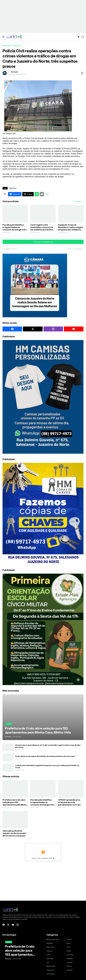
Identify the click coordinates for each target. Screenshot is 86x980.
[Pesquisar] (83, 37)
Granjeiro (70, 959)
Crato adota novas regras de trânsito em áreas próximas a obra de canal (45, 756)
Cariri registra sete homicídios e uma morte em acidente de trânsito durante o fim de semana (42, 227)
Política (69, 966)
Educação (50, 959)
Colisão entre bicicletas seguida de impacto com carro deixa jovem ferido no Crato (47, 766)
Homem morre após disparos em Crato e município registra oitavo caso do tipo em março (48, 746)
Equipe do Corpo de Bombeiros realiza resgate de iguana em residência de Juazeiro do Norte (71, 227)
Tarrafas (69, 970)
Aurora (69, 939)
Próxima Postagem (75, 249)
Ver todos (78, 201)
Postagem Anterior (11, 249)
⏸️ (43, 852)
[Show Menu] (3, 37)
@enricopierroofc (53, 939)
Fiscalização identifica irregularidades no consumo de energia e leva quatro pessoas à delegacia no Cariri (15, 227)
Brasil (68, 943)
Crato (48, 955)
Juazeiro (70, 962)
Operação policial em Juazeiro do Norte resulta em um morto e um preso (14, 833)
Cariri (68, 947)
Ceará (69, 951)
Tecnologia (50, 974)
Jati (48, 962)
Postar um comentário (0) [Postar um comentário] (43, 242)
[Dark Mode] (78, 37)
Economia (70, 955)
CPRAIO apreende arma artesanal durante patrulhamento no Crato (69, 802)
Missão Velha (51, 966)
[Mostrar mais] (47, 194)
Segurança (17, 46)
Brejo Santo (51, 947)
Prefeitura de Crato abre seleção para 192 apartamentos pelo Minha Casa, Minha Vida (14, 802)
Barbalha (50, 943)
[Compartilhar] (81, 73)
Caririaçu (50, 951)
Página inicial (7, 46)
